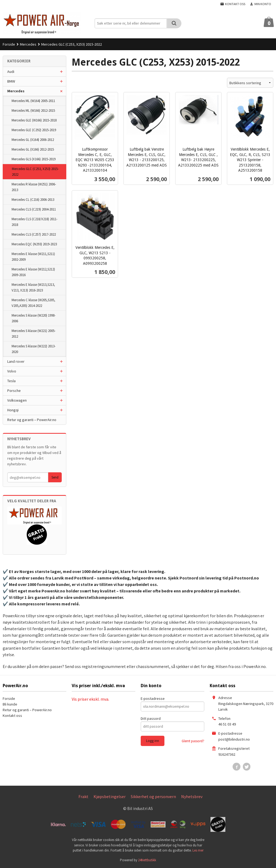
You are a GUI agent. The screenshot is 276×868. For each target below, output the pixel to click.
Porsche (14, 391)
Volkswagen (17, 400)
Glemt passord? (193, 741)
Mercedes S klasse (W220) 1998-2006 (34, 318)
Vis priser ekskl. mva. (90, 699)
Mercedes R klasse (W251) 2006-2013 (34, 187)
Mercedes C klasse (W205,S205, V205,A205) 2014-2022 (33, 303)
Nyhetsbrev (192, 796)
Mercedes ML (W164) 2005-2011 (33, 101)
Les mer (198, 850)
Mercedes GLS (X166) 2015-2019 (34, 159)
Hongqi (13, 410)
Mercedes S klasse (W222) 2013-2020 (34, 349)
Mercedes (16, 91)
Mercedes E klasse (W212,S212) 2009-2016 (33, 272)
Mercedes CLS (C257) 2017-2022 (34, 234)
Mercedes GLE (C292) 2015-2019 (34, 130)
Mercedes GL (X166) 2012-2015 (33, 149)
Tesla (11, 381)
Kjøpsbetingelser (110, 796)
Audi (11, 72)
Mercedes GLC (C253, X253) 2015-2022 (35, 172)
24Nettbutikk (147, 860)
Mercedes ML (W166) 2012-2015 (33, 111)
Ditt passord (151, 718)
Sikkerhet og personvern (153, 796)
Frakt (83, 796)
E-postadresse (153, 699)
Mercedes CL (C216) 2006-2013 (33, 200)
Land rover (16, 361)
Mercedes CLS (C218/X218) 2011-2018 (34, 222)
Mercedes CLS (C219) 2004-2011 (34, 209)
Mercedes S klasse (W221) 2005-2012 (34, 334)
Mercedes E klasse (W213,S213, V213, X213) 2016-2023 (33, 287)
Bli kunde (10, 704)
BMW (11, 81)
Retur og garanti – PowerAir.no (32, 420)
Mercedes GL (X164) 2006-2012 (33, 140)
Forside (9, 44)
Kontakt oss (12, 716)
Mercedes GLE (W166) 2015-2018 (34, 120)
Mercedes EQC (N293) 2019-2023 (34, 244)
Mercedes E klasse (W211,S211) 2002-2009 (33, 257)
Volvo (12, 371)
